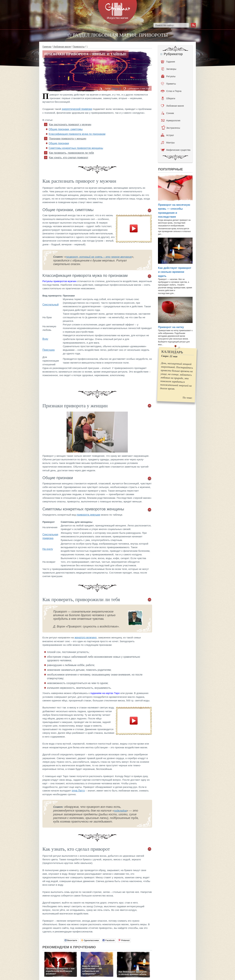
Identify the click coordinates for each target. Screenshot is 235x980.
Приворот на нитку (171, 327)
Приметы (168, 84)
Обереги (168, 98)
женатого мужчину (86, 637)
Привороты (79, 47)
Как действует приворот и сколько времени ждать (175, 272)
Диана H (116, 88)
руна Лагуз (78, 791)
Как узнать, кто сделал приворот (69, 158)
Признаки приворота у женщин (68, 139)
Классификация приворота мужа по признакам (77, 134)
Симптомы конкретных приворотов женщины (76, 148)
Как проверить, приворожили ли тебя (71, 153)
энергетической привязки (77, 109)
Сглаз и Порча (171, 91)
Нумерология (171, 121)
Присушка (48, 350)
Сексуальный (51, 305)
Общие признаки (59, 143)
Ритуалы (168, 76)
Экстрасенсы (171, 128)
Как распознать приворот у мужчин (70, 125)
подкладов (120, 811)
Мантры (168, 143)
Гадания (168, 62)
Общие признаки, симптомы (66, 129)
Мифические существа (176, 150)
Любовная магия (62, 47)
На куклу (48, 549)
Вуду (45, 339)
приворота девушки (88, 515)
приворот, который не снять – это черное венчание (99, 257)
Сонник (168, 113)
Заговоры (169, 69)
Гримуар (47, 47)
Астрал (167, 135)
